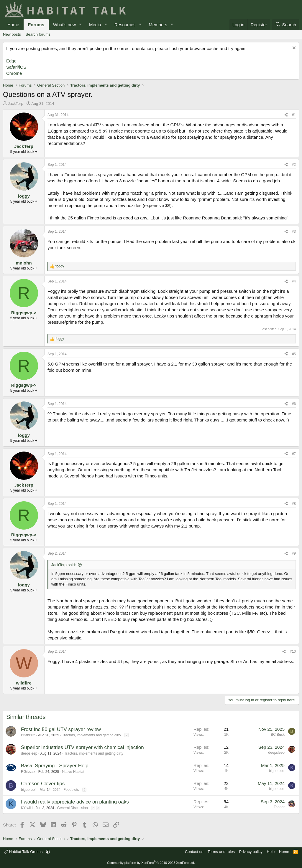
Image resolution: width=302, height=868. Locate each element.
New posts (12, 34)
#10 (293, 652)
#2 (294, 165)
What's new (64, 25)
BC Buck (278, 735)
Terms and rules (221, 852)
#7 (294, 454)
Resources (125, 25)
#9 (294, 553)
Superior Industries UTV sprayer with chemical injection (82, 747)
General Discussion (73, 808)
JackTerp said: (64, 565)
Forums (36, 25)
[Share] (286, 115)
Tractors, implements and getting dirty (91, 735)
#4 (294, 281)
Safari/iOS (16, 67)
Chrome (14, 73)
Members (158, 25)
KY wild (27, 808)
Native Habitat (73, 772)
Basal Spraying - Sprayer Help (55, 766)
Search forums (38, 34)
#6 (294, 404)
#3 (294, 232)
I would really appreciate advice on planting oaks (75, 802)
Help (271, 852)
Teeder (279, 807)
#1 (294, 115)
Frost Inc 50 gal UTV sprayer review (61, 729)
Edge (11, 61)
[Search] (286, 25)
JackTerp (16, 104)
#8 (294, 504)
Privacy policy (251, 852)
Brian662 (28, 735)
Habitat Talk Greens (24, 852)
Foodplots (71, 790)
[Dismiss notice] (293, 48)
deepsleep (29, 753)
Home (13, 25)
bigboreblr (277, 771)
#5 (294, 354)
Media (95, 25)
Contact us (194, 852)
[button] (81, 25)
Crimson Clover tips (43, 784)
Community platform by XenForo (151, 863)
